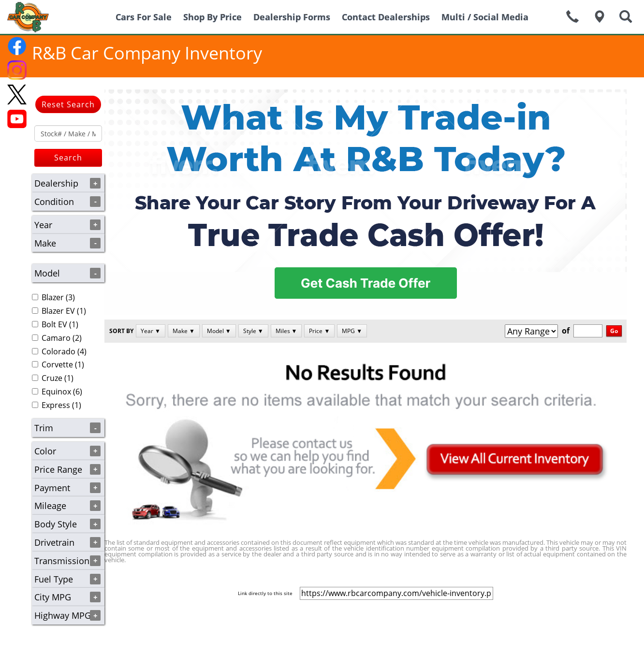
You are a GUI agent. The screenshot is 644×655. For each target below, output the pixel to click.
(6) (57, 392)
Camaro (56, 338)
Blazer (53, 297)
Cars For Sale (144, 17)
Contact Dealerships (386, 17)
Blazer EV (58, 311)
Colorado (59, 351)
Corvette (57, 364)
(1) (59, 311)
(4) (59, 351)
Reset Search (68, 104)
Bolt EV (54, 324)
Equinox (56, 392)
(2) (57, 338)
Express (56, 405)
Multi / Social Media (485, 17)
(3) (53, 297)
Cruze (52, 378)
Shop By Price (212, 17)
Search (68, 158)
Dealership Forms (292, 17)
